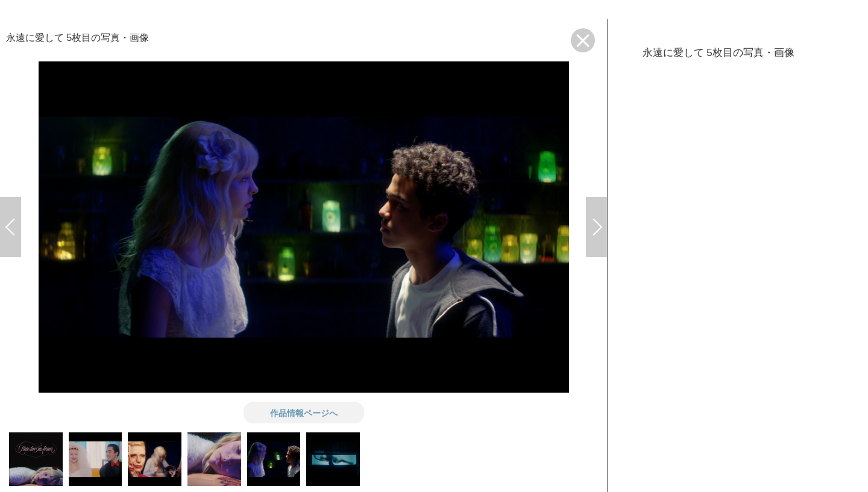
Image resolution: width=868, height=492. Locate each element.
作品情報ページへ (304, 413)
